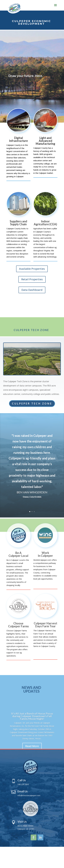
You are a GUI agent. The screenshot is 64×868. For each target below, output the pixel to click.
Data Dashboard (32, 290)
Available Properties (32, 269)
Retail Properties (32, 279)
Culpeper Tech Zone (32, 403)
